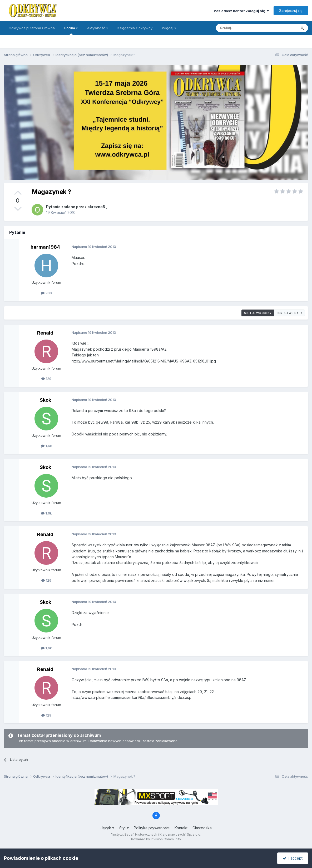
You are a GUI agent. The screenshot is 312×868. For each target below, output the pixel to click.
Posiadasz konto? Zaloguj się (241, 11)
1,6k (46, 446)
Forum (71, 30)
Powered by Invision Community (156, 839)
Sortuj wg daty (289, 313)
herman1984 (45, 247)
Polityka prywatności (152, 828)
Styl (124, 828)
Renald (45, 333)
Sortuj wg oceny (258, 313)
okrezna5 (96, 207)
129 (46, 379)
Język (107, 828)
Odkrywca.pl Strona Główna (32, 28)
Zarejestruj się (291, 11)
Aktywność (98, 28)
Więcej (169, 28)
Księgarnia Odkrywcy (135, 28)
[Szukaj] (243, 28)
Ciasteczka (202, 828)
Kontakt (181, 828)
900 (46, 293)
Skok (45, 400)
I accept (293, 858)
